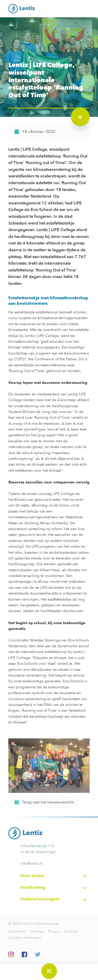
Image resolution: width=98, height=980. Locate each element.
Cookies (71, 931)
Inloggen (87, 972)
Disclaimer (17, 931)
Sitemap (37, 931)
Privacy (54, 931)
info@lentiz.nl (32, 864)
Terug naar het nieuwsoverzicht (44, 802)
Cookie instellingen (25, 938)
